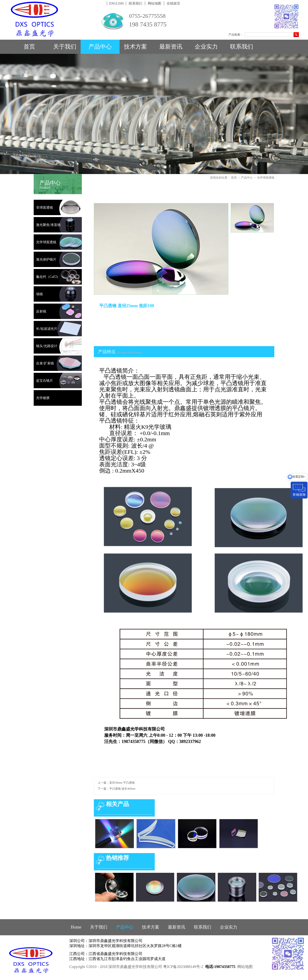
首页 (29, 47)
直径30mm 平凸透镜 (122, 783)
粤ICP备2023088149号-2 (183, 967)
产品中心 (247, 178)
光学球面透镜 (266, 178)
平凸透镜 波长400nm (122, 789)
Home (76, 927)
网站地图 (245, 967)
